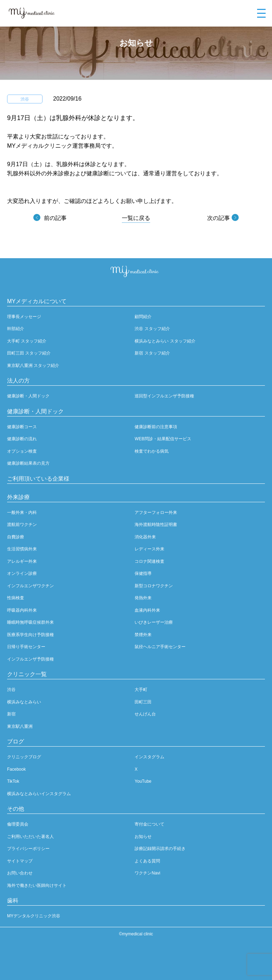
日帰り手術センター (26, 647)
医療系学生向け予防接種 (30, 635)
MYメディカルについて (37, 301)
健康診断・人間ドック (28, 396)
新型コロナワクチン (154, 586)
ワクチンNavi (147, 873)
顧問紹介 (143, 317)
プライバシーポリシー (28, 849)
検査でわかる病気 (152, 451)
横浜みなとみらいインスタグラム (39, 794)
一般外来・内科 (22, 512)
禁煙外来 (143, 635)
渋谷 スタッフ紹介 (152, 329)
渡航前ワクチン (22, 525)
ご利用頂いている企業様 (38, 479)
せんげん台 (145, 714)
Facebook (16, 769)
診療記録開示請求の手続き (160, 849)
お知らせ (143, 837)
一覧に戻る (136, 218)
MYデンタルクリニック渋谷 (34, 916)
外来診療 (18, 497)
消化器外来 (145, 537)
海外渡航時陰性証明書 (156, 525)
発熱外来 (143, 598)
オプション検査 (22, 451)
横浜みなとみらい (24, 702)
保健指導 (143, 573)
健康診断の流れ (22, 439)
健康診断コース (22, 427)
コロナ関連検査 (149, 561)
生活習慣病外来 (22, 549)
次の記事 (219, 218)
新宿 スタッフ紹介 (152, 353)
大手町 (141, 690)
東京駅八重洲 (20, 726)
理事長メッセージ (24, 317)
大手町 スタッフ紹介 (27, 341)
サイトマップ (20, 861)
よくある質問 (147, 861)
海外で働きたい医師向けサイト (37, 885)
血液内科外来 (147, 610)
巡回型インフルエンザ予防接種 (164, 396)
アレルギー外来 (22, 561)
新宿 (11, 714)
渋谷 (11, 690)
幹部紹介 (16, 329)
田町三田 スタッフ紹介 (29, 353)
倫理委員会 (18, 824)
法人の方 (18, 381)
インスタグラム (149, 757)
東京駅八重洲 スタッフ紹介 (33, 366)
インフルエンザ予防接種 (30, 659)
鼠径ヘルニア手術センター (160, 647)
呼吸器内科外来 (22, 610)
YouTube (143, 781)
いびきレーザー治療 (154, 622)
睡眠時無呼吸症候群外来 (30, 622)
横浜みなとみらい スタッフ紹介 (165, 341)
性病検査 (16, 598)
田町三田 (143, 702)
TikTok (13, 781)
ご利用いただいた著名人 (30, 837)
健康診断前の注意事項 (156, 427)
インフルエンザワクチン (30, 586)
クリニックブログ (24, 757)
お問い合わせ (20, 873)
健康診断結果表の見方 (28, 463)
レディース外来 (149, 549)
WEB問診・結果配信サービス (163, 439)
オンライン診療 (22, 573)
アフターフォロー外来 (156, 512)
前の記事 (55, 218)
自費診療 (16, 537)
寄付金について (149, 824)
